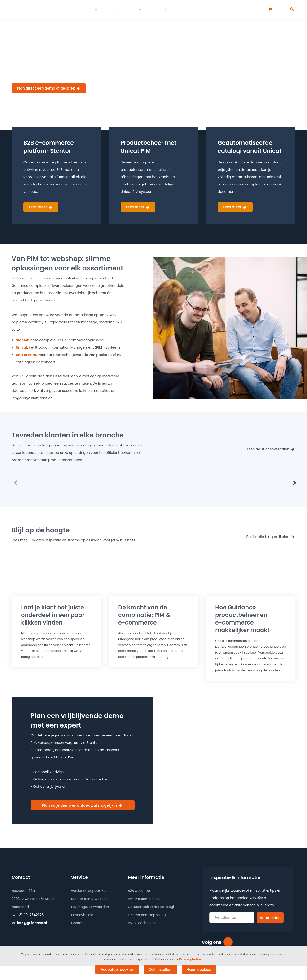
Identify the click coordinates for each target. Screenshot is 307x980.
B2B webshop (139, 891)
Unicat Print (26, 355)
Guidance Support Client (92, 891)
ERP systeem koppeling (147, 915)
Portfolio (129, 9)
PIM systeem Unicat (144, 899)
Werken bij (199, 9)
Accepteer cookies (117, 969)
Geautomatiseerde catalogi (151, 907)
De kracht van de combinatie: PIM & (144, 615)
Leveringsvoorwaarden (90, 907)
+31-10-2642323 (30, 915)
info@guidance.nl (32, 923)
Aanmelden (270, 918)
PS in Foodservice (142, 923)
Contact (156, 9)
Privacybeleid (82, 915)
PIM (107, 9)
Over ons (224, 9)
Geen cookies (199, 969)
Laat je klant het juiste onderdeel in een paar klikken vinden (53, 615)
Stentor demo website (89, 899)
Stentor (22, 340)
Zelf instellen (160, 969)
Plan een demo (253, 9)
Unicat (21, 347)
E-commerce (81, 9)
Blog (178, 9)
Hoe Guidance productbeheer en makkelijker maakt (242, 619)
